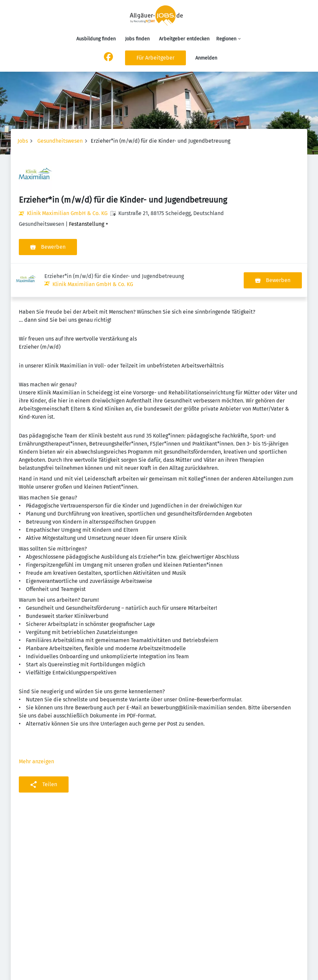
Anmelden (206, 58)
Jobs (23, 141)
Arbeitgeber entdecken (184, 39)
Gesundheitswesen (60, 141)
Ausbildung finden (96, 39)
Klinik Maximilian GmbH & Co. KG (67, 213)
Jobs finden (137, 39)
